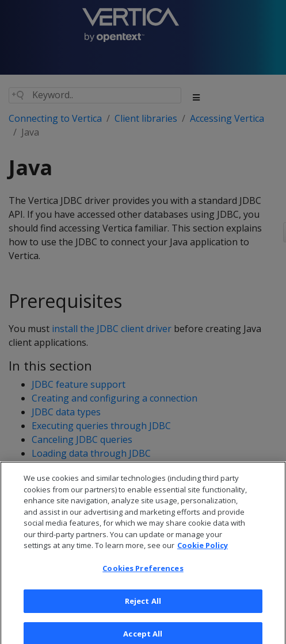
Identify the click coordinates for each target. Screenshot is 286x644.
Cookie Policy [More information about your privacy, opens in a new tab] (203, 553)
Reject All (143, 608)
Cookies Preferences (143, 576)
